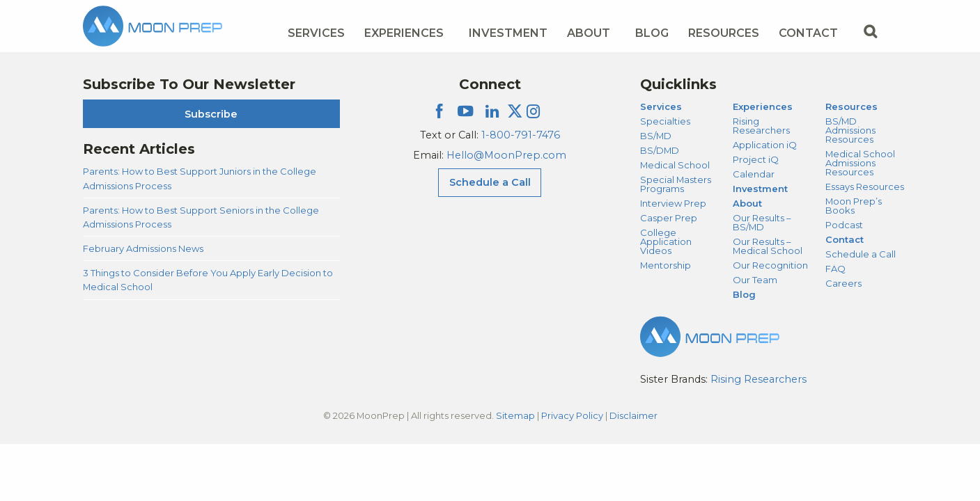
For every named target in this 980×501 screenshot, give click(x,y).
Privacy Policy (572, 415)
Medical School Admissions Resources (860, 163)
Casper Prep (669, 218)
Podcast (844, 225)
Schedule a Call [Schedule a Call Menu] (490, 182)
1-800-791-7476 (521, 135)
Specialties (665, 121)
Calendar (754, 174)
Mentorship (666, 265)
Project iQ (756, 159)
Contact (845, 239)
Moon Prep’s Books (854, 206)
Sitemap (515, 415)
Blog (652, 33)
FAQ (835, 269)
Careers (843, 283)
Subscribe (211, 114)
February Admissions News (143, 248)
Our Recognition (770, 265)
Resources (851, 106)
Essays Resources (865, 186)
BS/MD (656, 136)
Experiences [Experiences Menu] (404, 33)
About (747, 203)
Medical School (675, 165)
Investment (508, 33)
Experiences (763, 106)
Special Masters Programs (676, 184)
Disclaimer (633, 415)
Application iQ (765, 145)
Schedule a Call (861, 254)
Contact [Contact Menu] (808, 33)
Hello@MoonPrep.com (506, 155)
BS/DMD (660, 150)
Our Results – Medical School (768, 246)
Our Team (755, 280)
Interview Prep (673, 203)
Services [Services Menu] (316, 33)
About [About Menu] (589, 33)
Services (661, 106)
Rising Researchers (761, 126)
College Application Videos (666, 241)
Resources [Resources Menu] (724, 33)
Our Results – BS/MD (762, 222)
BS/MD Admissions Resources (850, 130)
